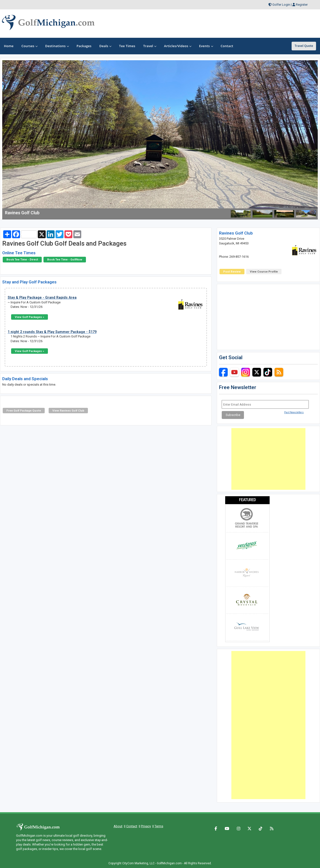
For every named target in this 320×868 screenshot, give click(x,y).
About (118, 826)
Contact (132, 826)
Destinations (57, 46)
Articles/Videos (178, 46)
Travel (150, 46)
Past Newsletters (294, 412)
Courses (29, 46)
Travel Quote (304, 46)
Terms (159, 826)
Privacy (146, 826)
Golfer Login (281, 5)
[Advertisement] (268, 459)
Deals (105, 46)
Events (206, 46)
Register (302, 5)
